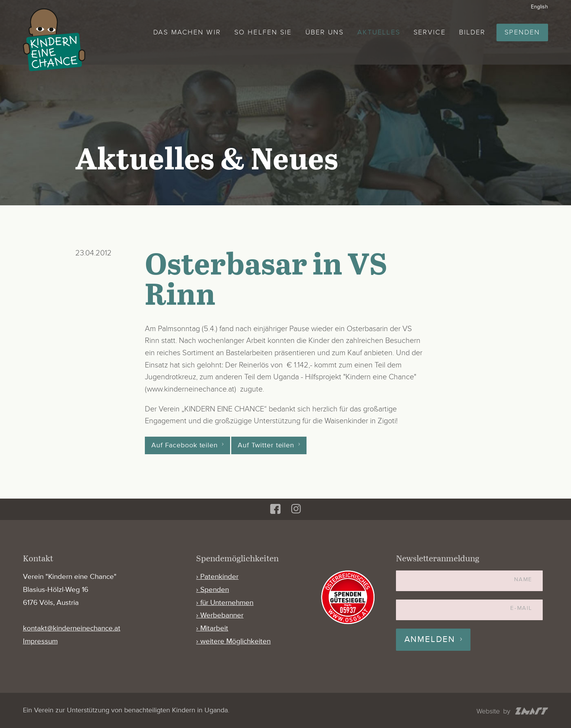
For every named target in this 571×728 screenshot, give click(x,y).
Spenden (522, 32)
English (539, 7)
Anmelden (430, 639)
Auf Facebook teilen (185, 446)
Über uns (325, 32)
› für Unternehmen (225, 603)
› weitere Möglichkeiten (233, 641)
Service (430, 32)
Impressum (40, 641)
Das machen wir (187, 32)
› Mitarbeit (212, 628)
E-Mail (521, 608)
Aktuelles (379, 32)
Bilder (472, 32)
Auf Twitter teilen (266, 446)
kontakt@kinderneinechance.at (72, 628)
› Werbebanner (220, 615)
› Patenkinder (217, 577)
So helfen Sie (263, 32)
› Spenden (213, 590)
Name (523, 579)
